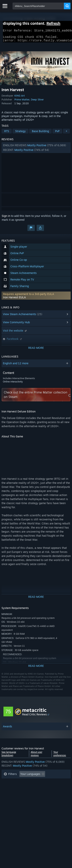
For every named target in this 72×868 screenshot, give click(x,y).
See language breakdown (9, 756)
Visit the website (15, 333)
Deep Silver (37, 102)
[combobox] (38, 6)
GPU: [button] (51, 794)
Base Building (40, 133)
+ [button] (66, 133)
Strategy (20, 133)
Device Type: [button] (12, 800)
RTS (7, 133)
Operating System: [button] (15, 794)
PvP (57, 133)
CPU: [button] (38, 794)
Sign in (6, 218)
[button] (36, 150)
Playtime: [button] (10, 788)
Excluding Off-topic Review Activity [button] (26, 782)
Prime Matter (22, 102)
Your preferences (60, 756)
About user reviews (36, 756)
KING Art (20, 98)
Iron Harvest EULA (14, 300)
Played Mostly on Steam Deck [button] (42, 788)
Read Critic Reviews (34, 717)
